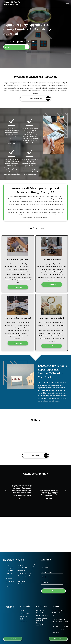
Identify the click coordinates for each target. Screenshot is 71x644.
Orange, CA (10, 571)
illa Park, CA (23, 565)
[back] (6, 491)
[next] (65, 491)
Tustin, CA (9, 587)
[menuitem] (26, 610)
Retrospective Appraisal (52, 318)
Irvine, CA (9, 573)
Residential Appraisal (18, 260)
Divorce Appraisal (52, 260)
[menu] (67, 4)
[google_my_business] (53, 615)
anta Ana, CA (23, 568)
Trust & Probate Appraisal (18, 318)
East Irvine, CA (23, 571)
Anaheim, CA (22, 573)
